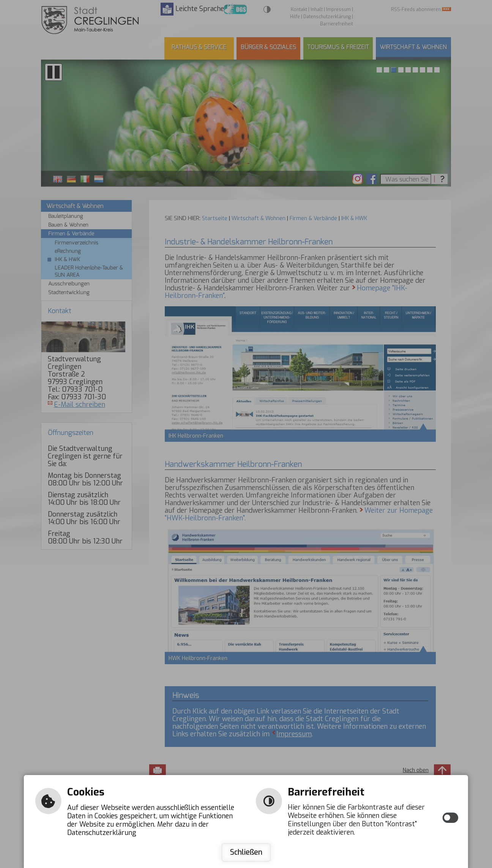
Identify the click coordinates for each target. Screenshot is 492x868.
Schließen (246, 852)
